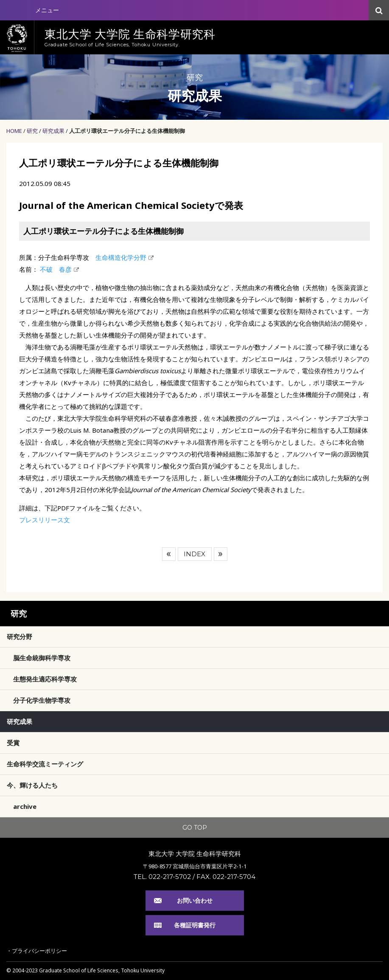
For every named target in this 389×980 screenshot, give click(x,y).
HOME (14, 131)
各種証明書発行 (195, 925)
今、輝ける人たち (32, 785)
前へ (169, 554)
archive (25, 806)
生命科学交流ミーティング (45, 764)
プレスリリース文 (45, 520)
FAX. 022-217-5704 (226, 877)
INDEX (194, 554)
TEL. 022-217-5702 (162, 877)
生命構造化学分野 (121, 257)
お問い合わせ (195, 900)
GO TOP (195, 828)
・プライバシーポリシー (37, 951)
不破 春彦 (55, 269)
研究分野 (20, 636)
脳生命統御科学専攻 (42, 658)
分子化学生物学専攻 (42, 700)
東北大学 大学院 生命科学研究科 (195, 853)
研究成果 (53, 131)
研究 (32, 131)
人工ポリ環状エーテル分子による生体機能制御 (127, 131)
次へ (221, 554)
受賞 (13, 743)
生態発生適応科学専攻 (45, 679)
